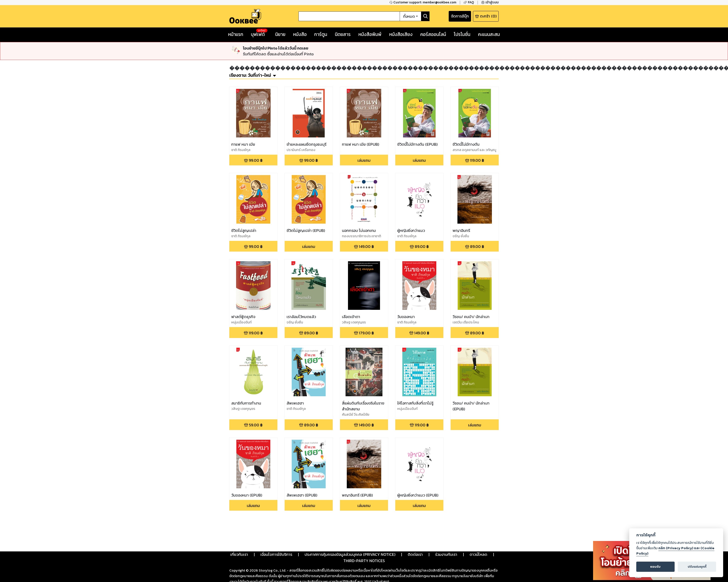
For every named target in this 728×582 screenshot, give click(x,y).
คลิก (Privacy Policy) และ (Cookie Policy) (675, 551)
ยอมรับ (655, 567)
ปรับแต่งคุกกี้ (697, 567)
